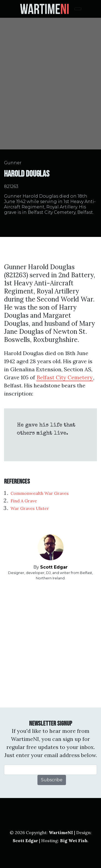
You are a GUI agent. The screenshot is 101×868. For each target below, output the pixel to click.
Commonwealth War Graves (40, 493)
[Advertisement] (50, 644)
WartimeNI (61, 832)
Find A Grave (24, 501)
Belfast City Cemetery (65, 377)
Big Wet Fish (74, 841)
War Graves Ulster (30, 508)
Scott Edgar (54, 567)
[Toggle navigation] (78, 9)
